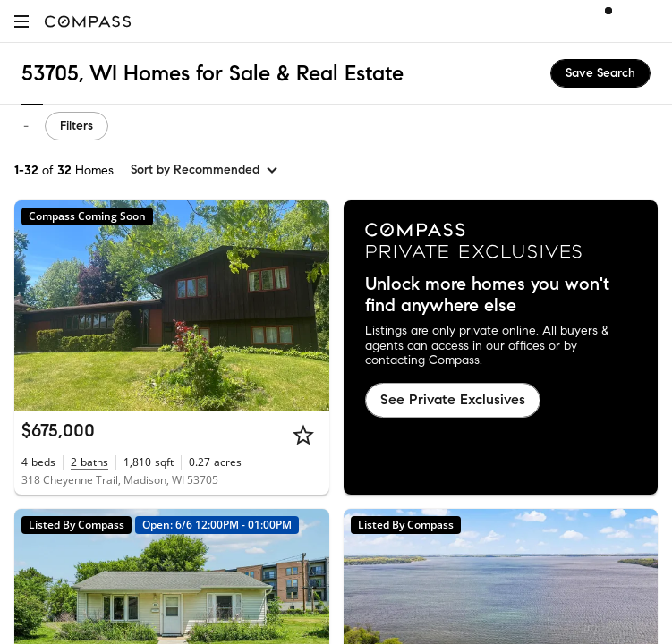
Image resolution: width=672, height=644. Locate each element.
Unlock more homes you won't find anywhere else (487, 295)
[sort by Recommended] (205, 170)
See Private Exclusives (453, 399)
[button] (21, 21)
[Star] (303, 435)
